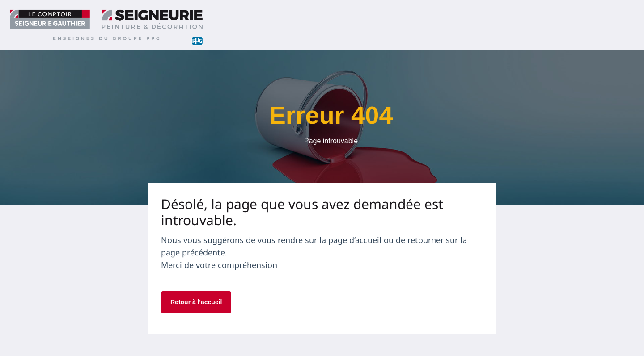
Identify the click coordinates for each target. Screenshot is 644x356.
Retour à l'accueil (196, 302)
